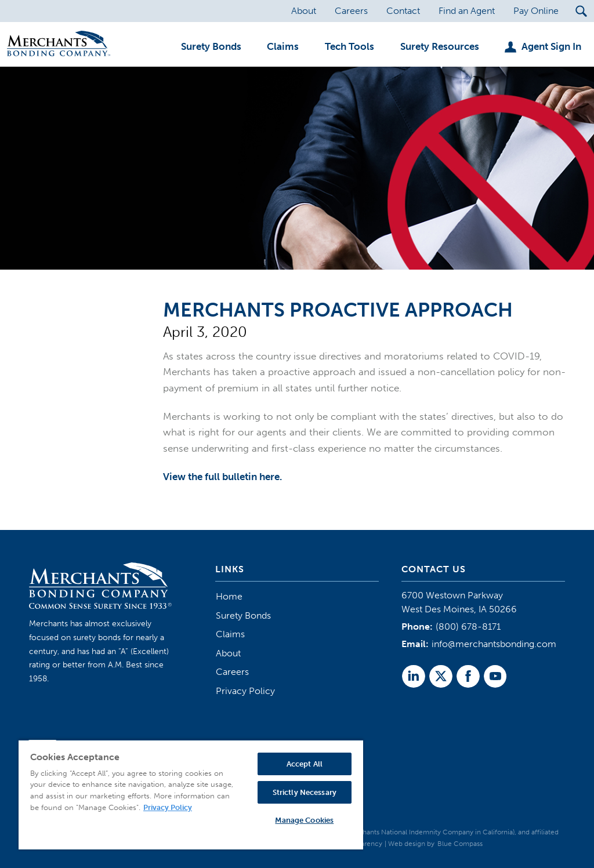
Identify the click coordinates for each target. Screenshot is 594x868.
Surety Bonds (243, 615)
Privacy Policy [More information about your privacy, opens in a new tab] (168, 807)
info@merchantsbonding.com (494, 644)
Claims (230, 634)
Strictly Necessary (305, 792)
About (228, 653)
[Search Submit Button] (581, 11)
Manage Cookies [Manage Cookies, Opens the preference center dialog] (304, 820)
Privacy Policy (245, 691)
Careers (232, 672)
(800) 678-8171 (468, 627)
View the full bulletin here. (222, 477)
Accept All (305, 764)
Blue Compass (460, 844)
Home (229, 596)
